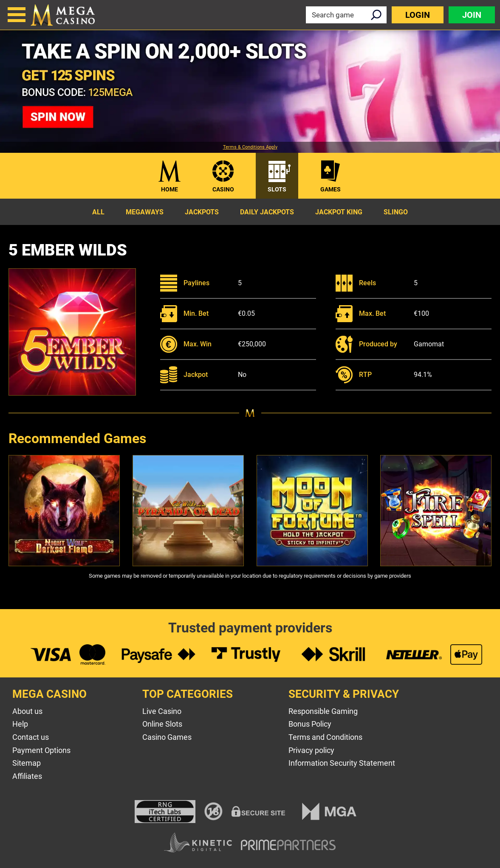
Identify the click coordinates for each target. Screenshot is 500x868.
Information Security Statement (342, 763)
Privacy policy (311, 750)
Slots (277, 189)
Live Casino (162, 711)
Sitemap (27, 763)
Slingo (396, 212)
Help (20, 724)
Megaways (145, 212)
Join (472, 15)
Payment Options (41, 750)
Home (169, 189)
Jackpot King (339, 212)
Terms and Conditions (325, 737)
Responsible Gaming (323, 711)
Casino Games (167, 737)
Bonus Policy (310, 724)
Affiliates (27, 776)
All (98, 212)
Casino (223, 189)
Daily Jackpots (267, 212)
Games (331, 189)
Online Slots (162, 724)
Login (418, 15)
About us (27, 711)
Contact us (31, 737)
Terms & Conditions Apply (250, 147)
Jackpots (202, 212)
